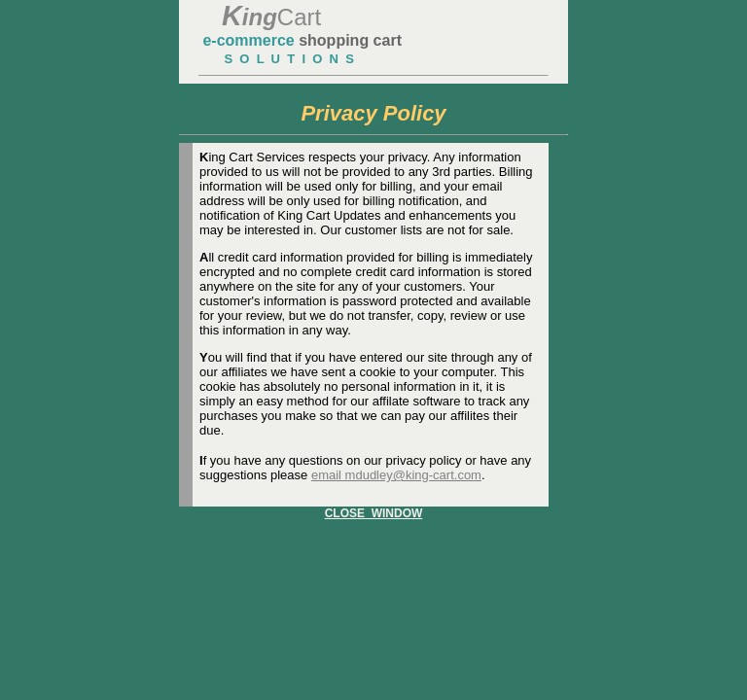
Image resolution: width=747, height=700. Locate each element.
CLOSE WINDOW (374, 513)
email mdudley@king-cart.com (396, 475)
